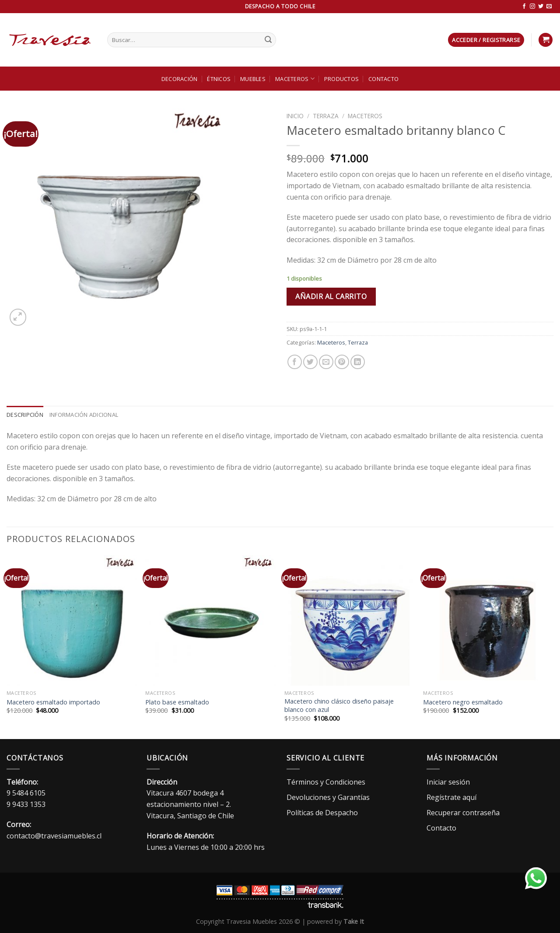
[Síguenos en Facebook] (524, 7)
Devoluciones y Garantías (328, 797)
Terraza (326, 116)
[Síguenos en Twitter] (541, 7)
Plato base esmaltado (177, 702)
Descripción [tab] (25, 415)
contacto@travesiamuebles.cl (54, 836)
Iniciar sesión (448, 782)
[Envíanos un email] (549, 7)
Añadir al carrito (331, 296)
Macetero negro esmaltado (463, 702)
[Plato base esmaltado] (210, 620)
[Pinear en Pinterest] (342, 362)
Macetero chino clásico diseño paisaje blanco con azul (339, 706)
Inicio (295, 116)
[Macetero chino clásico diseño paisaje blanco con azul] (350, 620)
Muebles (253, 79)
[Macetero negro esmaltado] (488, 620)
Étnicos (219, 79)
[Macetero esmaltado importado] (72, 620)
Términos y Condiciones (326, 782)
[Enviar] (268, 40)
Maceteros (295, 79)
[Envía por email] (326, 362)
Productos (341, 79)
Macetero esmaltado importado (53, 702)
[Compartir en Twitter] (310, 362)
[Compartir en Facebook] (295, 362)
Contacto (383, 79)
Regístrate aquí (451, 797)
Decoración (180, 79)
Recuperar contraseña (463, 813)
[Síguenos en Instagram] (532, 7)
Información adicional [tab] (84, 415)
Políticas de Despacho (322, 813)
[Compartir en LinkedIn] (358, 362)
